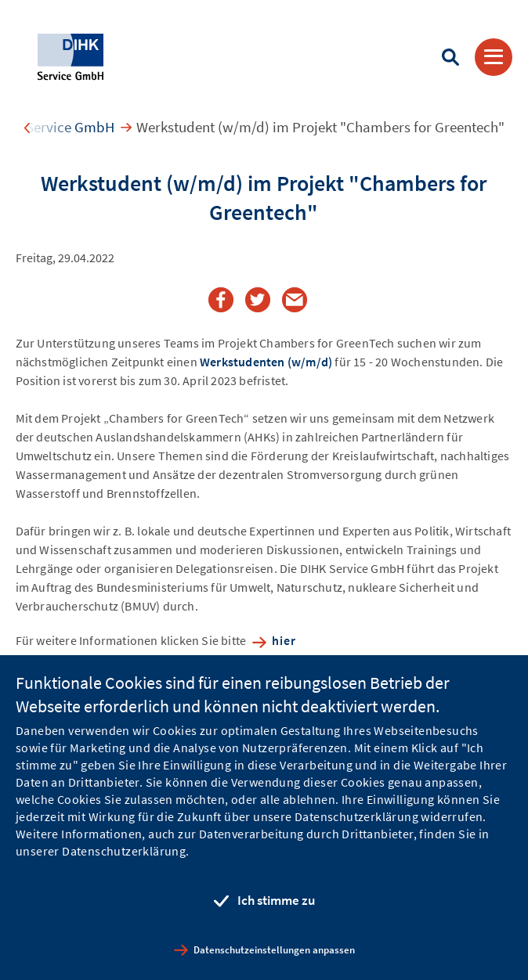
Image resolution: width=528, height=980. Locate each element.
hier (284, 640)
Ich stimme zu (276, 900)
